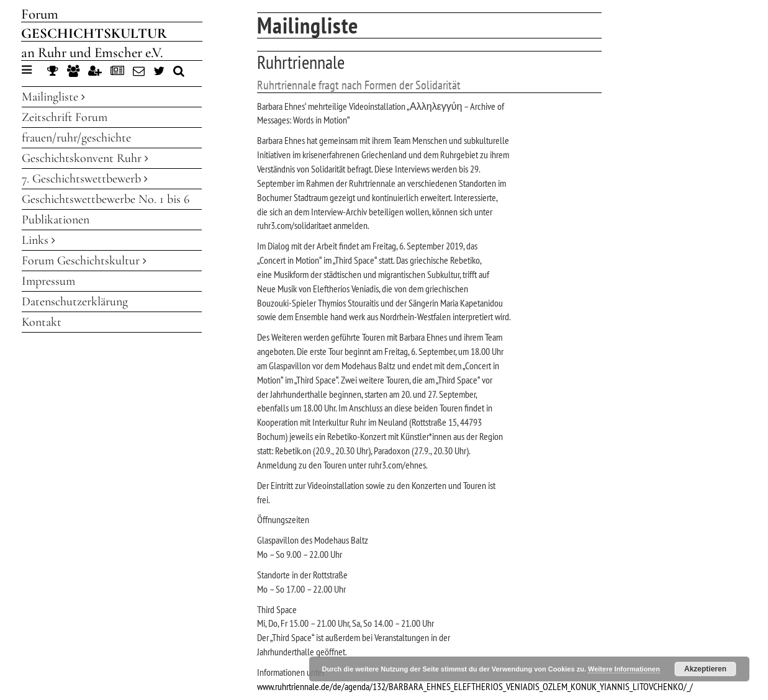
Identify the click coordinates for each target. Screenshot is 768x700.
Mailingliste (53, 97)
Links (38, 240)
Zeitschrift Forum (65, 117)
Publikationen (56, 220)
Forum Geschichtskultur (84, 261)
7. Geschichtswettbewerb (85, 179)
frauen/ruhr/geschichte (76, 138)
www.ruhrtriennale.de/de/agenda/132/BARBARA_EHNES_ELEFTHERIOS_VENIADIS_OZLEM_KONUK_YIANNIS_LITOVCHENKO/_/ (475, 686)
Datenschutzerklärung (75, 302)
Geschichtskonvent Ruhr (85, 158)
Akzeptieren (705, 669)
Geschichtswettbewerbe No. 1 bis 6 (106, 199)
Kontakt (42, 322)
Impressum (48, 281)
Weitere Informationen (624, 669)
